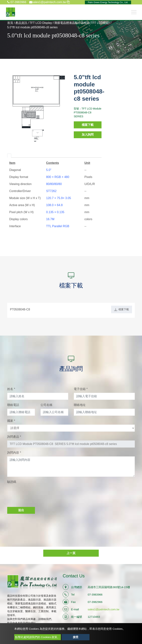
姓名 (11, 389)
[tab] (9, 156)
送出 (21, 510)
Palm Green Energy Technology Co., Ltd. (108, 2)
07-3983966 (17, 2)
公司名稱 (46, 405)
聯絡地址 (80, 405)
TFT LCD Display (41, 23)
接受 (76, 637)
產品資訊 (21, 23)
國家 (11, 421)
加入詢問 (88, 135)
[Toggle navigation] (134, 12)
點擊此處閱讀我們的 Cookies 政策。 (38, 637)
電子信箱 (81, 389)
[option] (38, 102)
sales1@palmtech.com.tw (103, 609)
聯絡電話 (13, 405)
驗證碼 (12, 482)
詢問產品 (14, 437)
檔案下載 (88, 125)
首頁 (10, 23)
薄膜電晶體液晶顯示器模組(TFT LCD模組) (82, 23)
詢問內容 (14, 453)
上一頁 (71, 553)
